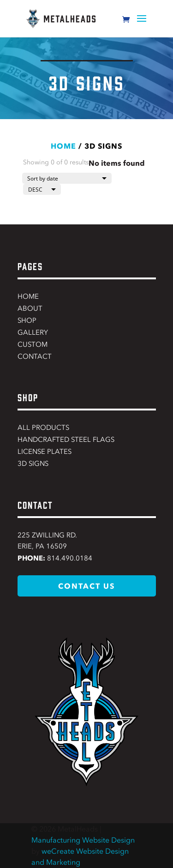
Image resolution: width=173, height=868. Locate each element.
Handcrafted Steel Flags (66, 440)
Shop (27, 320)
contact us (86, 586)
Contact (35, 356)
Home (63, 146)
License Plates (45, 452)
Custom (33, 344)
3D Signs (33, 464)
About (30, 308)
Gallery (33, 332)
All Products (43, 428)
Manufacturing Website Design (83, 840)
